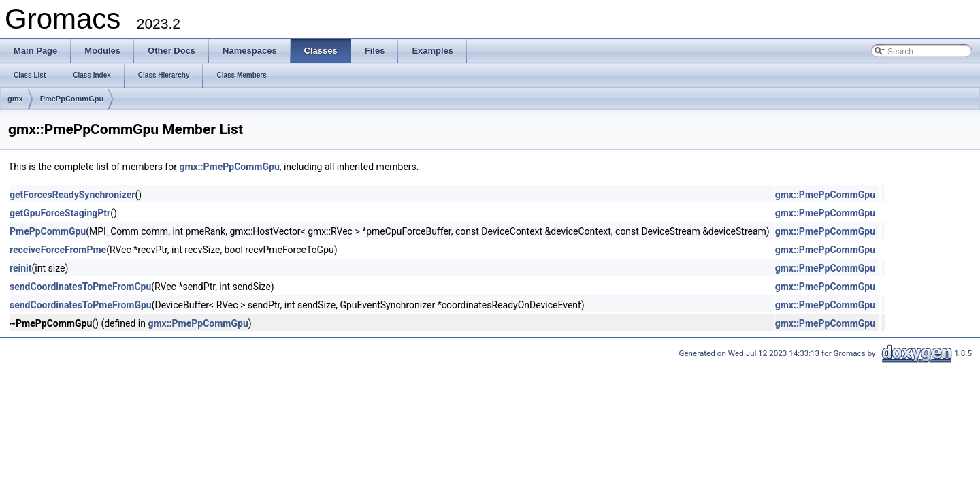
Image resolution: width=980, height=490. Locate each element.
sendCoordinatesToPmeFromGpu (81, 305)
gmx (15, 99)
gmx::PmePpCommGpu (229, 167)
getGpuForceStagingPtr (60, 213)
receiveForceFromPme (58, 250)
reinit (21, 268)
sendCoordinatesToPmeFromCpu (80, 287)
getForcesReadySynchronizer (72, 195)
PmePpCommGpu (72, 99)
